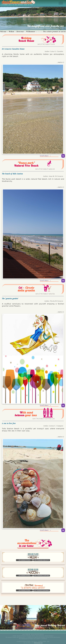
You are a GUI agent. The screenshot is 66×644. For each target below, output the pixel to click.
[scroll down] (63, 156)
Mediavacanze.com (38, 643)
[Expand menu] (63, 6)
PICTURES (46, 44)
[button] (33, 588)
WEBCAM (52, 169)
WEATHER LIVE (50, 419)
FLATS (53, 44)
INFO (39, 44)
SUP (34, 419)
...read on (60, 62)
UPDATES (52, 294)
